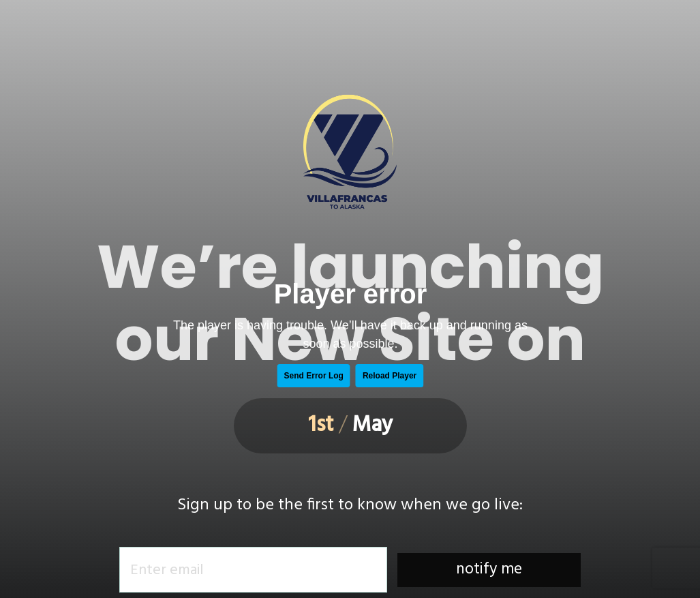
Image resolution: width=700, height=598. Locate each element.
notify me (489, 570)
